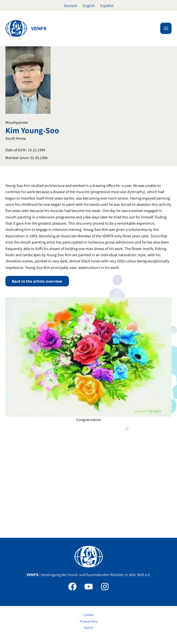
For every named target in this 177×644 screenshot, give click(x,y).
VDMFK (39, 28)
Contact (89, 615)
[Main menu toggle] (166, 28)
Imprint (89, 627)
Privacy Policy (89, 621)
